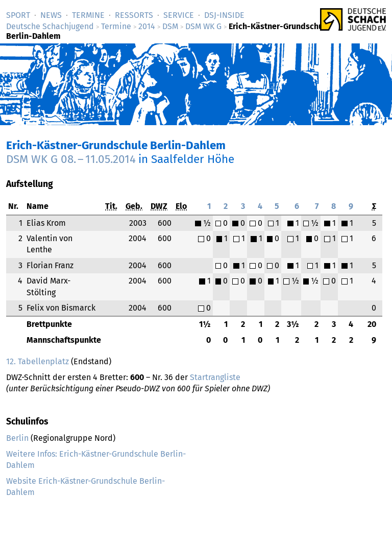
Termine (88, 15)
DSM (170, 26)
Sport (18, 15)
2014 (147, 26)
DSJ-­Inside (224, 15)
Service (179, 15)
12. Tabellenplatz (38, 361)
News (51, 15)
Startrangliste (215, 377)
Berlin (17, 438)
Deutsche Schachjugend (50, 26)
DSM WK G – (71, 159)
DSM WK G (203, 26)
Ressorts (134, 15)
